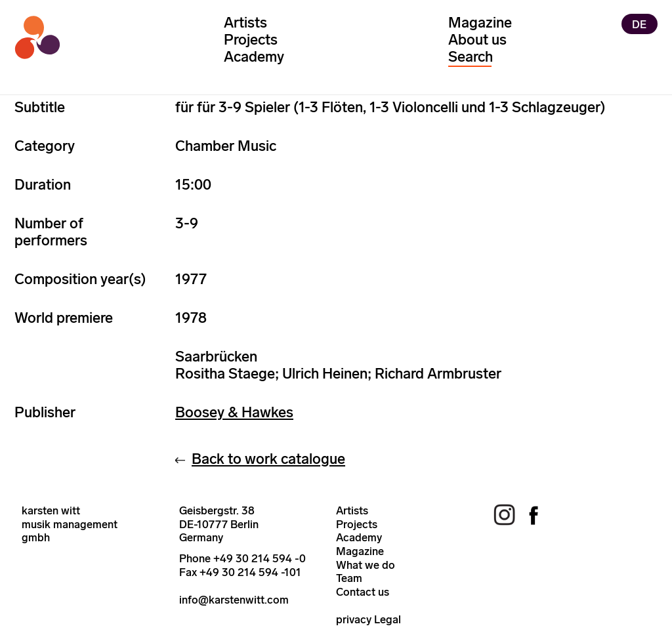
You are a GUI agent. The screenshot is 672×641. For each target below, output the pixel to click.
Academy (254, 57)
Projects (251, 40)
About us (477, 40)
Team (349, 578)
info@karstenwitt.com (234, 600)
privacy (354, 619)
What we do (366, 565)
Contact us (363, 592)
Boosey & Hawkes (234, 412)
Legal (388, 619)
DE (639, 24)
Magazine (480, 23)
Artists (245, 23)
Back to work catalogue (268, 459)
